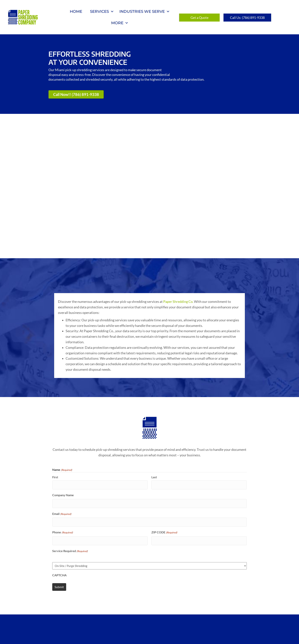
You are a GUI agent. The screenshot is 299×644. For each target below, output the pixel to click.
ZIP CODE (164, 487)
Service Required (70, 505)
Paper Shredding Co (178, 261)
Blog (154, 621)
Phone (63, 487)
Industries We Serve (142, 11)
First (55, 436)
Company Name (63, 453)
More (117, 23)
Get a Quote (133, 621)
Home (76, 11)
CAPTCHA (59, 528)
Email (62, 470)
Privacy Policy (179, 621)
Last (154, 436)
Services (99, 11)
